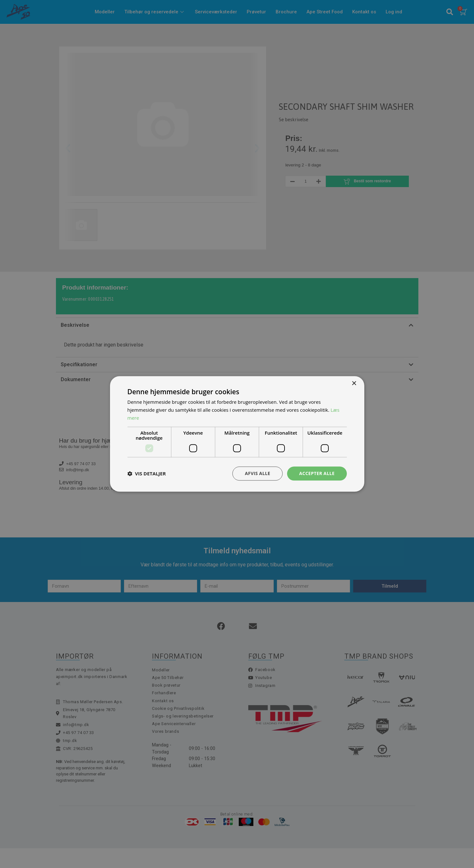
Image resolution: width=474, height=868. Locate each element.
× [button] (354, 384)
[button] (147, 473)
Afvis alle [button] (258, 473)
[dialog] (237, 434)
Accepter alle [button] (317, 473)
